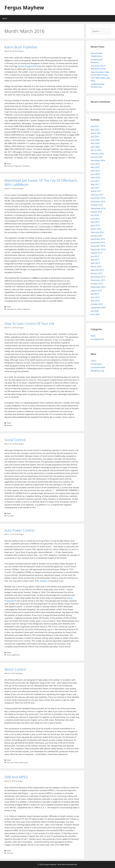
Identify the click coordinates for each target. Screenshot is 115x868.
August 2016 (96, 212)
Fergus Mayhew (24, 7)
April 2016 (95, 225)
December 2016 (98, 198)
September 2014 (98, 249)
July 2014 (95, 256)
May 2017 (95, 184)
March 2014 (96, 266)
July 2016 (95, 215)
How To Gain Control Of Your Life (29, 324)
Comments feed (98, 367)
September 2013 (98, 287)
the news (10, 516)
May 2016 (95, 222)
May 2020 (95, 143)
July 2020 (95, 136)
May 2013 (95, 301)
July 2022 (95, 126)
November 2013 (98, 280)
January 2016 (97, 236)
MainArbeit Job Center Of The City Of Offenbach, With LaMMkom (41, 182)
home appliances (13, 655)
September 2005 (98, 307)
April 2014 (95, 263)
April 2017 (95, 188)
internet (10, 853)
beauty (10, 425)
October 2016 (97, 205)
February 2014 (97, 270)
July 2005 (95, 311)
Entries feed (96, 364)
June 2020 (95, 140)
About (5, 18)
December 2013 (98, 277)
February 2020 (97, 154)
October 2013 (97, 284)
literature (26, 166)
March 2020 (96, 150)
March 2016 (96, 229)
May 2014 (95, 260)
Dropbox (44, 581)
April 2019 (95, 171)
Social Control (15, 440)
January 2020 (97, 157)
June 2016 (95, 219)
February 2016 (97, 232)
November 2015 (98, 243)
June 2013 (95, 297)
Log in (93, 361)
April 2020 (95, 147)
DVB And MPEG (16, 777)
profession (26, 309)
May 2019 (95, 167)
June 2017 (95, 181)
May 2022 (95, 130)
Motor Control (15, 669)
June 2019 (95, 164)
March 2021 (96, 133)
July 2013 (95, 294)
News (9, 164)
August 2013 (96, 290)
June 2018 (95, 174)
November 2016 (98, 201)
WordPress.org (97, 371)
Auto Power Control (19, 530)
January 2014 (97, 273)
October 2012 (97, 304)
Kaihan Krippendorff (28, 66)
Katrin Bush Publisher (21, 47)
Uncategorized (97, 339)
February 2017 (97, 195)
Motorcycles (24, 763)
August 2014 (96, 253)
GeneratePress (71, 864)
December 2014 (98, 246)
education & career (14, 309)
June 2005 (95, 314)
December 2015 (98, 239)
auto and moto (13, 763)
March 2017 (96, 191)
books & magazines (14, 166)
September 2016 (98, 208)
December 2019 (98, 160)
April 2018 (95, 177)
